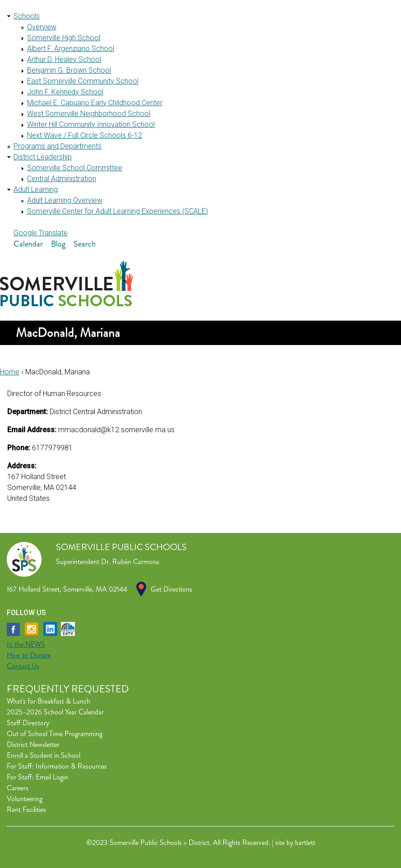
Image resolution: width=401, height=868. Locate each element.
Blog (58, 244)
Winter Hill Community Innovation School (91, 124)
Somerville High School (64, 38)
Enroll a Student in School (44, 755)
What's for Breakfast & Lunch (48, 701)
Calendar (28, 244)
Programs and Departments (58, 146)
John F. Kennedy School (65, 92)
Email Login (52, 777)
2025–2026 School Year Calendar (55, 712)
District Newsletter (33, 744)
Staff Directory (28, 723)
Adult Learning (36, 189)
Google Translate (41, 233)
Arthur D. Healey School (64, 59)
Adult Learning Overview (65, 200)
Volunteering (25, 799)
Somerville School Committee (75, 168)
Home (10, 372)
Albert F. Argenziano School (71, 49)
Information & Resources (71, 766)
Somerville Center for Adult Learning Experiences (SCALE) (118, 211)
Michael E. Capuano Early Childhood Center (95, 103)
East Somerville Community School (83, 81)
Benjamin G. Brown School (69, 70)
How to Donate (29, 655)
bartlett (305, 842)
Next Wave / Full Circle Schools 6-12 (85, 135)
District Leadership (43, 157)
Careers (18, 788)
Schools (27, 16)
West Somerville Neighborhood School (89, 114)
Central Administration (62, 179)
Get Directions (171, 589)
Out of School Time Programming (55, 734)
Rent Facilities (26, 810)
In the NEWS (26, 644)
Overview (42, 27)
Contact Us (23, 666)
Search (85, 244)
